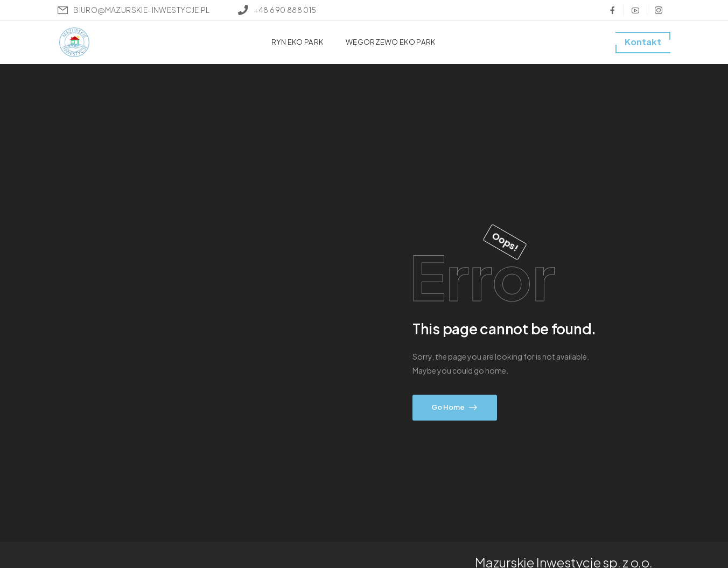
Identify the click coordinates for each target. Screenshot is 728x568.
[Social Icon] (612, 10)
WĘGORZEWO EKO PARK (390, 42)
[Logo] (74, 42)
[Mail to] (134, 10)
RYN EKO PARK (297, 42)
